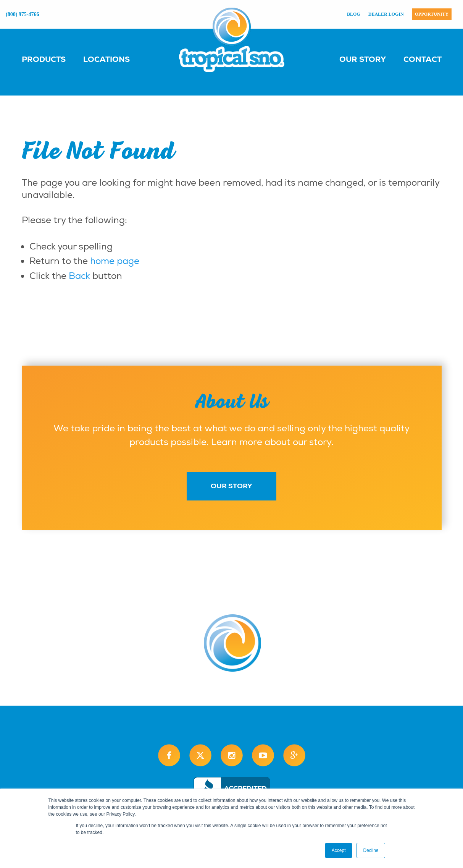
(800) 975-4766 (23, 14)
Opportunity (432, 14)
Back (79, 276)
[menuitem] (51, 59)
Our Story (363, 59)
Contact (423, 59)
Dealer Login (386, 14)
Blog (354, 14)
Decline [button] (371, 850)
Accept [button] (339, 850)
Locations (106, 59)
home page (115, 261)
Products (44, 59)
